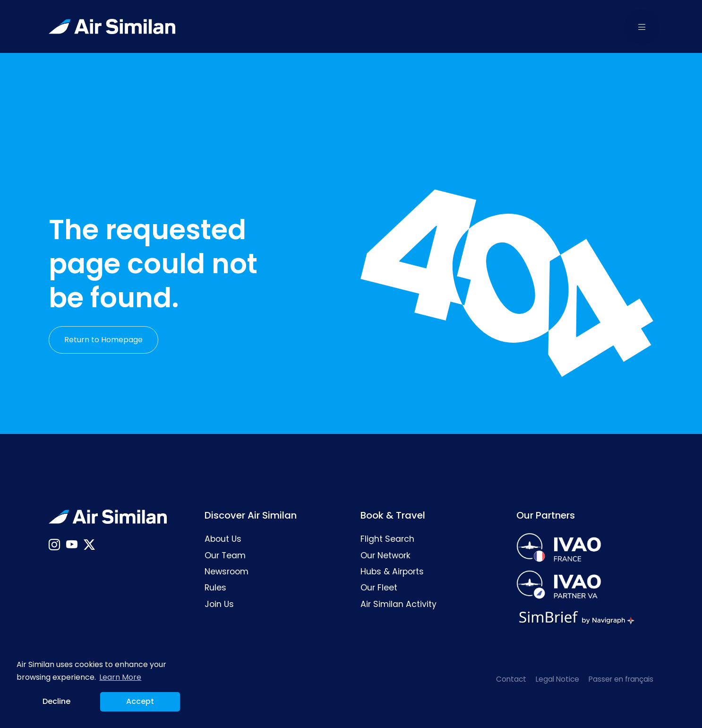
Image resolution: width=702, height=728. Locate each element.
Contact (511, 679)
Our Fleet (379, 588)
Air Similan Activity (398, 604)
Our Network (385, 555)
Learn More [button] (120, 677)
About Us (223, 539)
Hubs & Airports (392, 572)
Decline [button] (56, 701)
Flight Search (387, 539)
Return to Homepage (103, 340)
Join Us (219, 604)
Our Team (225, 555)
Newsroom (227, 572)
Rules (215, 588)
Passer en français (621, 679)
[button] (642, 26)
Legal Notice (557, 679)
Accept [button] (140, 701)
